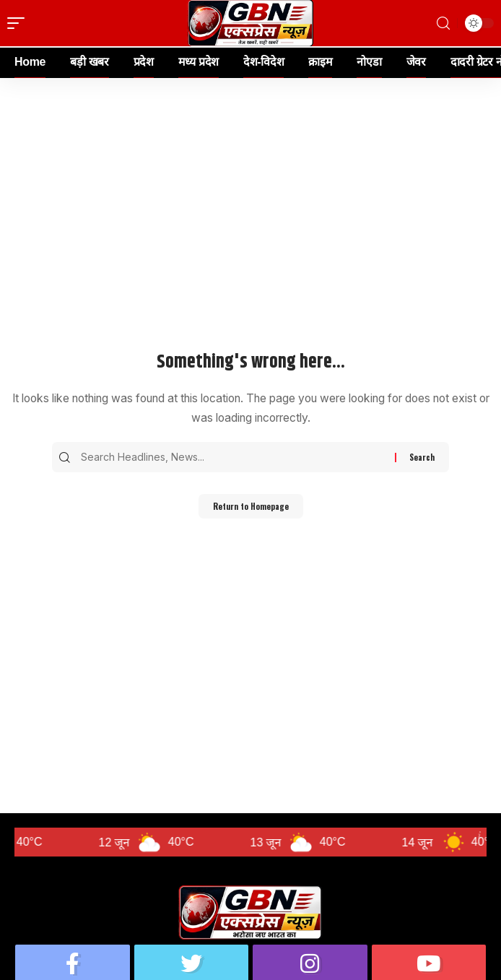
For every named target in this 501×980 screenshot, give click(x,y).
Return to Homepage (251, 506)
